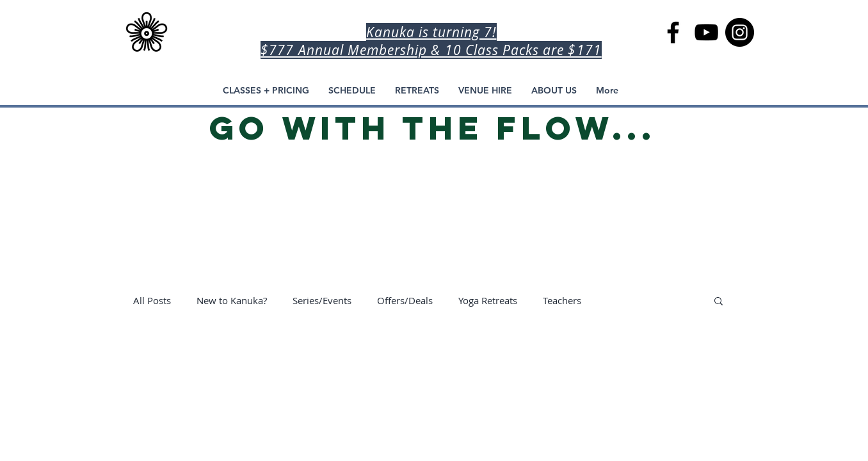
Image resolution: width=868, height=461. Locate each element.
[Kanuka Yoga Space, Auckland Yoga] (740, 32)
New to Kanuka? (232, 300)
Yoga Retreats (488, 300)
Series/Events (322, 300)
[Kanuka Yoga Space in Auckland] (673, 32)
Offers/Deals (405, 300)
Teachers (562, 300)
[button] (719, 302)
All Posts (152, 300)
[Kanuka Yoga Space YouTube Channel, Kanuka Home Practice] (706, 32)
